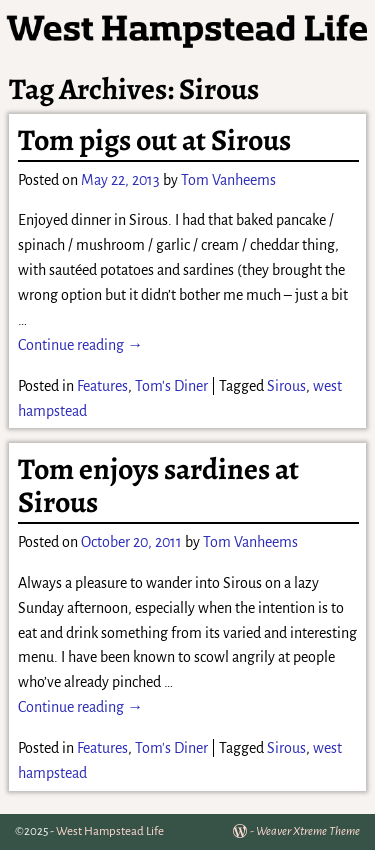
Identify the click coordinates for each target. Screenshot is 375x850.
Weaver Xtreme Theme (308, 831)
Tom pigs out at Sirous (154, 140)
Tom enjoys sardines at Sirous (158, 485)
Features (102, 386)
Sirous (286, 386)
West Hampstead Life (110, 831)
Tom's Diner (171, 386)
